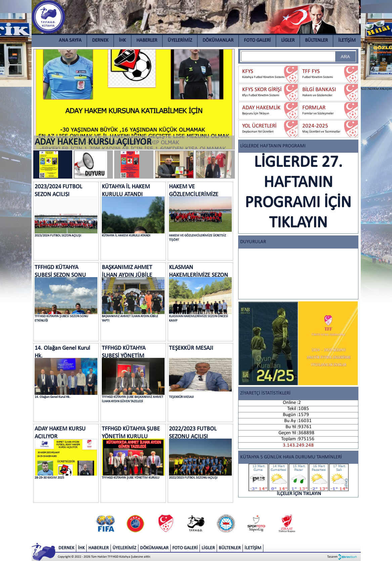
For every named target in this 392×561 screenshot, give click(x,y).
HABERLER (147, 41)
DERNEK (100, 41)
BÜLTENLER (316, 41)
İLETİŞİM (347, 41)
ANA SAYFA (70, 41)
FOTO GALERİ (257, 41)
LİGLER (288, 41)
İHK (122, 41)
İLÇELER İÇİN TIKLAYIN (299, 480)
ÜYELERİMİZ (180, 41)
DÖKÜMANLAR (218, 41)
